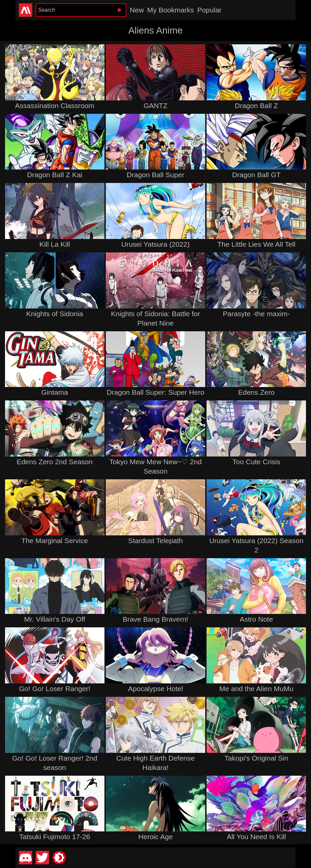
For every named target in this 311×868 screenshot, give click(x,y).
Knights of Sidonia (55, 314)
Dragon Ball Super (155, 175)
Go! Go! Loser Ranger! (54, 689)
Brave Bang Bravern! (156, 619)
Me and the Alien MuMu (256, 689)
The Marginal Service (54, 541)
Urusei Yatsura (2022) (155, 244)
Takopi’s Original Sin (256, 758)
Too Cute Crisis (256, 462)
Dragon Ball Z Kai (55, 175)
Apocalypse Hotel (155, 689)
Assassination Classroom (55, 106)
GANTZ (155, 106)
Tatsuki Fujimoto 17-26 (55, 837)
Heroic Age (156, 837)
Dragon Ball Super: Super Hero (156, 392)
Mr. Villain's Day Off (55, 619)
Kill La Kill (55, 244)
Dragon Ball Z (256, 106)
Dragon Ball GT (256, 175)
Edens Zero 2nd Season (55, 462)
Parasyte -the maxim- (257, 314)
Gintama (55, 392)
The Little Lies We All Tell (256, 244)
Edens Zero (256, 392)
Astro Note (256, 619)
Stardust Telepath (155, 541)
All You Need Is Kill (256, 837)
